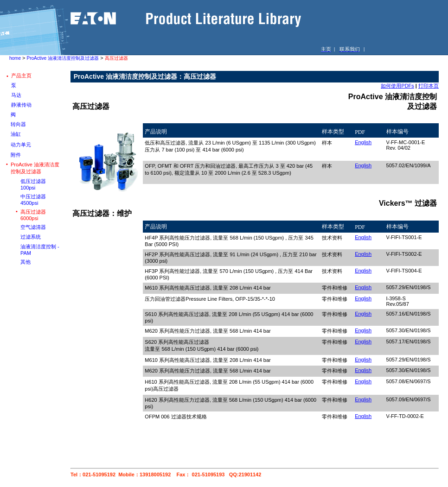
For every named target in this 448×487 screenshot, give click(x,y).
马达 (16, 95)
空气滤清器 (33, 227)
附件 (16, 155)
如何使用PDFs (397, 86)
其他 (26, 262)
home (15, 58)
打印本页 (429, 86)
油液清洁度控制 (38, 247)
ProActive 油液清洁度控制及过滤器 (63, 58)
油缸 (16, 134)
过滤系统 (31, 237)
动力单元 (21, 145)
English (363, 142)
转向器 (18, 124)
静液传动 (21, 105)
